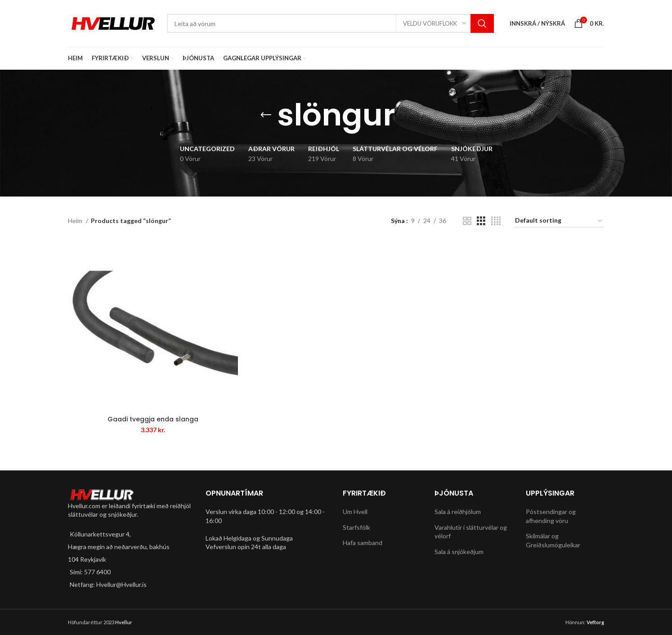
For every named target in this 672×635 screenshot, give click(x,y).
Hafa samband (363, 543)
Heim (76, 221)
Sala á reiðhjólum (458, 512)
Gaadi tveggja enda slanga (153, 419)
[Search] (330, 23)
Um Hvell (355, 512)
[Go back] (266, 115)
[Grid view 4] (496, 221)
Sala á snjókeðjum (459, 552)
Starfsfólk (356, 527)
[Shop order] (559, 221)
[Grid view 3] (481, 221)
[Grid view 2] (467, 221)
